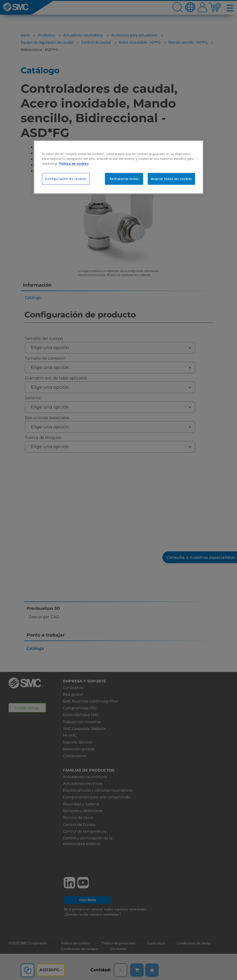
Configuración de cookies (66, 179)
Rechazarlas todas (124, 179)
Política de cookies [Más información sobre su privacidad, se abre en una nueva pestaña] (74, 163)
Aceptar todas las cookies (171, 179)
